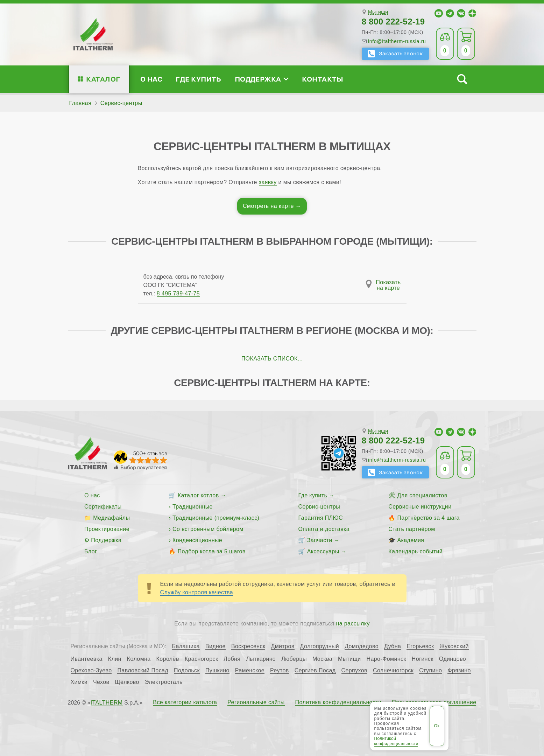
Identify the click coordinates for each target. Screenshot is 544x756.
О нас (151, 79)
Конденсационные (197, 540)
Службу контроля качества (197, 592)
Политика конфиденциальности (338, 702)
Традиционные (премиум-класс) (216, 518)
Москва (322, 659)
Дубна (393, 646)
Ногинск (423, 659)
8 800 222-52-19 (393, 22)
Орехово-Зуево (91, 671)
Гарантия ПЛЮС (320, 518)
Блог (91, 551)
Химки (79, 682)
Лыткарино (261, 659)
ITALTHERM (107, 703)
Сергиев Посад (315, 671)
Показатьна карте (388, 285)
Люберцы (294, 659)
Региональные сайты (256, 702)
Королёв (168, 659)
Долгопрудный (320, 646)
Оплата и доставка (324, 529)
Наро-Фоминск (386, 659)
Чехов (101, 682)
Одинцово (453, 659)
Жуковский (454, 646)
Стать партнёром (412, 529)
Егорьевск (420, 646)
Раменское (250, 671)
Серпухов (354, 671)
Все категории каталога (185, 702)
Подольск (187, 671)
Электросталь (164, 682)
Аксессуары (323, 551)
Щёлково (127, 682)
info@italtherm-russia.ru (397, 41)
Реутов (280, 671)
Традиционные (193, 507)
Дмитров (282, 646)
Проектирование (107, 529)
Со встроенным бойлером (208, 529)
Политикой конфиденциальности (396, 741)
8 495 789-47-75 (178, 293)
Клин (115, 659)
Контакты (323, 79)
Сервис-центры (319, 507)
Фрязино (459, 671)
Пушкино (217, 671)
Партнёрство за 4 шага (428, 518)
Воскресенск (248, 646)
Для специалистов (422, 495)
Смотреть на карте (268, 206)
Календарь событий (415, 551)
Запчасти (320, 540)
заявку (268, 182)
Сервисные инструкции (420, 507)
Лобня (232, 659)
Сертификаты (103, 507)
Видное (216, 646)
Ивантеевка (87, 659)
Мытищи (378, 12)
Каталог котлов (198, 495)
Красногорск (202, 659)
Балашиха (186, 646)
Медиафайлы (111, 518)
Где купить (198, 79)
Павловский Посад (143, 671)
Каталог (103, 79)
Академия (411, 540)
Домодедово (362, 646)
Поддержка (262, 79)
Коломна (139, 659)
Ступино (430, 671)
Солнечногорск (393, 671)
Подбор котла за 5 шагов (212, 551)
